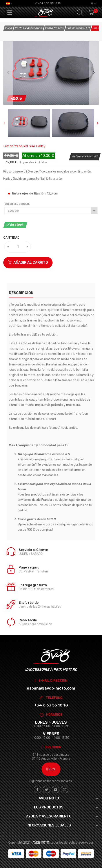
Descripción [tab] (21, 293)
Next (94, 73)
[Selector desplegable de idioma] (9, 3)
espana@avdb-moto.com (51, 688)
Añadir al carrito (28, 262)
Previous (8, 73)
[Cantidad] (18, 247)
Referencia (79, 156)
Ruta (51, 769)
